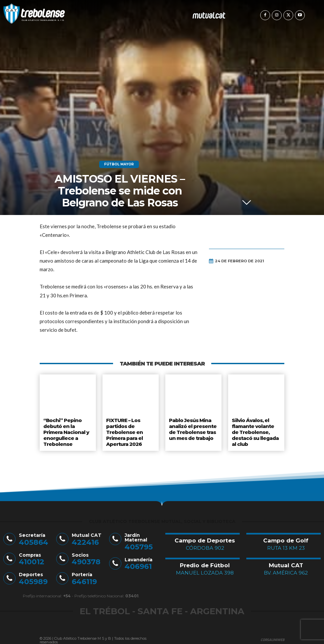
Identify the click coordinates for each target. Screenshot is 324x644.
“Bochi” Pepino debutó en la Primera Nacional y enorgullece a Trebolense (66, 430)
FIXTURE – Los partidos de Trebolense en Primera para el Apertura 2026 (124, 430)
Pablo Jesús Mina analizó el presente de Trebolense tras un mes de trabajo (192, 428)
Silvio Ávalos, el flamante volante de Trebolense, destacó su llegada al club (255, 430)
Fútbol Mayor (119, 164)
